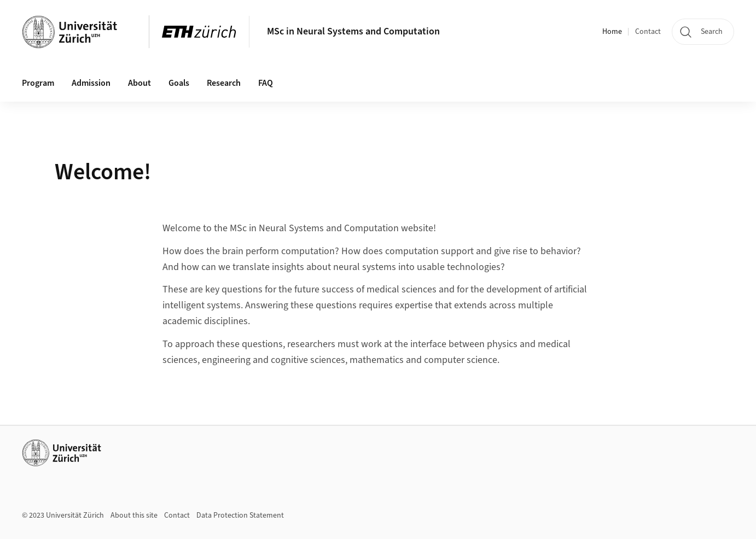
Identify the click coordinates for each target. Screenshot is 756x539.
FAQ (266, 83)
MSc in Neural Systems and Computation (353, 31)
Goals (179, 83)
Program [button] (38, 83)
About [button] (139, 83)
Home (612, 32)
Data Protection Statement (240, 515)
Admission (91, 83)
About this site (134, 515)
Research (224, 83)
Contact (648, 32)
